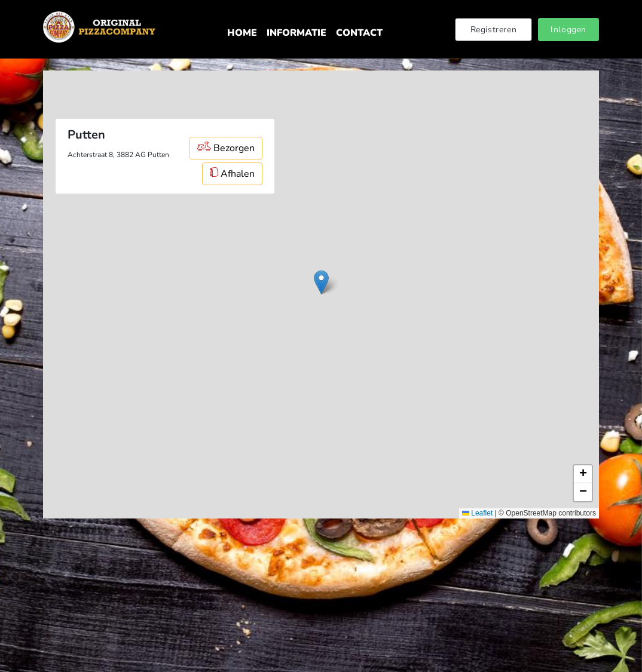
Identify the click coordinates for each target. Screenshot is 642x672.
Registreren (494, 30)
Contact (359, 33)
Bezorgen (226, 148)
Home (242, 33)
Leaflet (477, 513)
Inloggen (568, 30)
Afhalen (232, 174)
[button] (321, 282)
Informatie (296, 33)
